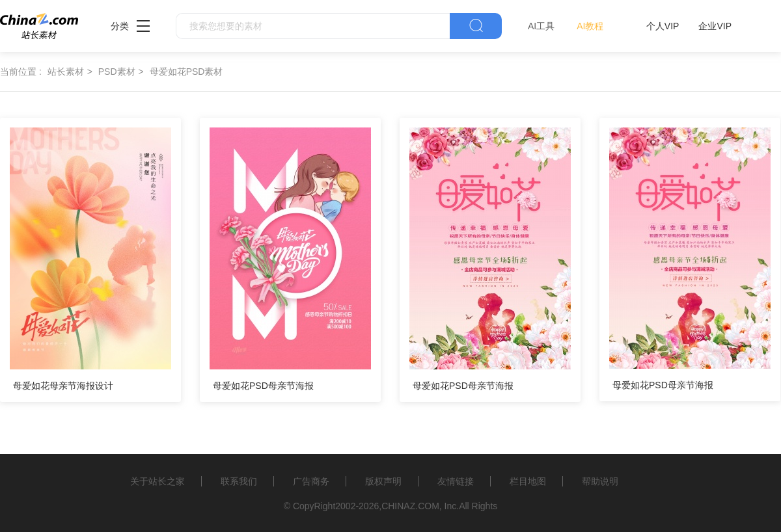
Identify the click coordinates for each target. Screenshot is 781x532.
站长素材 (66, 72)
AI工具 (541, 26)
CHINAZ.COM (410, 506)
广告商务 (311, 481)
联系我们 (239, 481)
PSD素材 (117, 72)
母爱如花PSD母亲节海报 (263, 386)
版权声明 (383, 481)
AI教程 (590, 26)
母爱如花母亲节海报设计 (63, 386)
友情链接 (456, 481)
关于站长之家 (158, 481)
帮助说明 (600, 481)
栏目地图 (528, 481)
